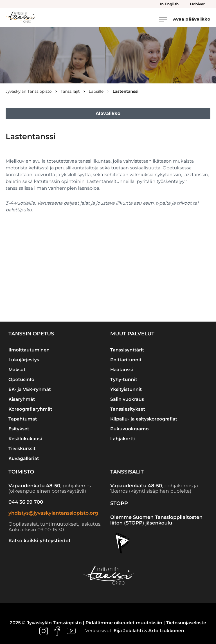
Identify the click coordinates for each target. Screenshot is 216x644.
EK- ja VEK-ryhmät (30, 390)
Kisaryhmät (22, 400)
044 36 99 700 (26, 502)
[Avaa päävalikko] (185, 19)
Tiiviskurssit (22, 449)
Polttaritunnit (126, 360)
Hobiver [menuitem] (197, 4)
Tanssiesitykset (128, 409)
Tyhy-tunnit (124, 380)
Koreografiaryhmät (30, 409)
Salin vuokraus (127, 400)
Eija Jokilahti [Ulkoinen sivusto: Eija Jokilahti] (128, 631)
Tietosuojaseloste (186, 623)
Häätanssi (122, 370)
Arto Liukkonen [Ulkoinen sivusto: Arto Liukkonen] (166, 631)
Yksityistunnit (126, 390)
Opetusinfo (21, 380)
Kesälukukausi (25, 439)
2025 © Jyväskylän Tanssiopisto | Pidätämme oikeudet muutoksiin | (88, 623)
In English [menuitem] (169, 4)
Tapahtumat (23, 419)
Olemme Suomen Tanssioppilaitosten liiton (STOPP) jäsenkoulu (156, 520)
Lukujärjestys (24, 360)
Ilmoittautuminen (29, 350)
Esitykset (19, 429)
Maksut (17, 370)
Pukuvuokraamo (130, 429)
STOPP (119, 503)
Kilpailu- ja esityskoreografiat (144, 419)
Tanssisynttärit (127, 350)
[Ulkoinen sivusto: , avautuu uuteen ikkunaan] (44, 631)
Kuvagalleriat (24, 459)
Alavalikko (108, 113)
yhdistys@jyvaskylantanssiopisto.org (53, 513)
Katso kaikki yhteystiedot (40, 541)
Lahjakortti (123, 439)
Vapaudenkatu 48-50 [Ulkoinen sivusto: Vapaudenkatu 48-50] (34, 486)
